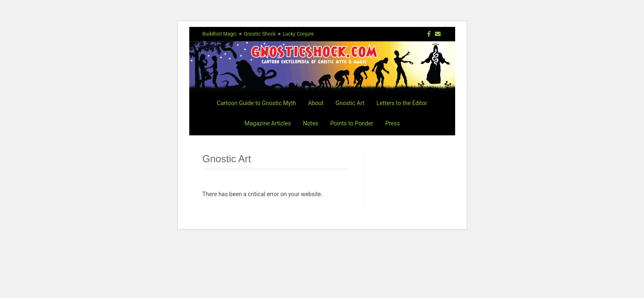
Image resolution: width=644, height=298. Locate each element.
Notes (310, 123)
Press (392, 123)
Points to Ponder (352, 123)
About (316, 103)
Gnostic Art (350, 103)
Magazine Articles (268, 123)
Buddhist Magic (220, 34)
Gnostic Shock (260, 34)
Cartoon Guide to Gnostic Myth (257, 103)
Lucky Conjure (298, 34)
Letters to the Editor (402, 103)
